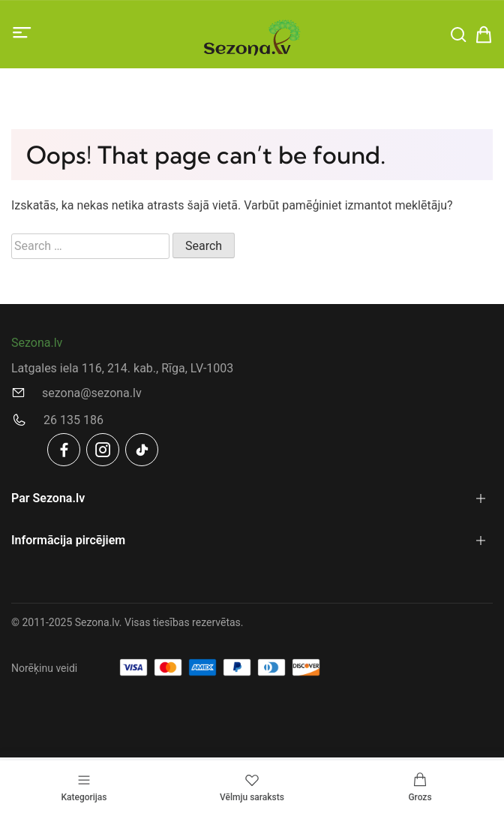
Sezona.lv (37, 343)
